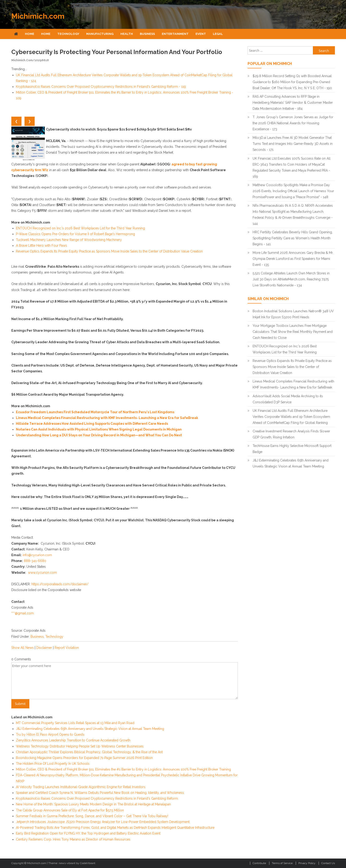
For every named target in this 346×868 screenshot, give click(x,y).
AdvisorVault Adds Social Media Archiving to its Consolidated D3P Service (288, 399)
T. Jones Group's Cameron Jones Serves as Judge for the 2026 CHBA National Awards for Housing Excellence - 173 (293, 123)
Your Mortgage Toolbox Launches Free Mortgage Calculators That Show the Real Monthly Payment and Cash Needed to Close (293, 332)
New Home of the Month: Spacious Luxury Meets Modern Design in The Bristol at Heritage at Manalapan (93, 804)
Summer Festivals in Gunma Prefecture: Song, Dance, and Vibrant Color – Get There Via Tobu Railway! (92, 816)
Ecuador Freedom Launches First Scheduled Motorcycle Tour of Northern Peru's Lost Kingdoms (95, 412)
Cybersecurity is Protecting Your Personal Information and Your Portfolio (117, 52)
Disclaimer (44, 648)
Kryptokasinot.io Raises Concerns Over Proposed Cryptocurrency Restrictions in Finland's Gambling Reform (97, 798)
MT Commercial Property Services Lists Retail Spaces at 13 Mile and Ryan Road (75, 723)
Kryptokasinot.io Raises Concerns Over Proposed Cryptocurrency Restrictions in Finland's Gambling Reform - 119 (101, 87)
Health (127, 34)
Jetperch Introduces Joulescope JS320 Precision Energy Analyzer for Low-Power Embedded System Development (103, 822)
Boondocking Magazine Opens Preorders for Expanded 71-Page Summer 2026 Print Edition (84, 758)
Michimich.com (38, 16)
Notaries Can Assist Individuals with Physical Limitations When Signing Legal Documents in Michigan (99, 429)
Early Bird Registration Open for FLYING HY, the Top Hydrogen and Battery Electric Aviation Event (88, 833)
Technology (68, 34)
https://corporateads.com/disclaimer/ (60, 584)
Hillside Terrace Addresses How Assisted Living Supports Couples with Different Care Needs (92, 424)
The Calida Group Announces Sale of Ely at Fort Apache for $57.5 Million (70, 810)
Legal (218, 34)
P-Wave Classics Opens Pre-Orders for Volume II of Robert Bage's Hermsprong (75, 234)
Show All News (23, 648)
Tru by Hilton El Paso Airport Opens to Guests (50, 734)
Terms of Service (282, 863)
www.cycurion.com (42, 573)
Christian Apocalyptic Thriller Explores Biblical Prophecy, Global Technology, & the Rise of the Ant (89, 752)
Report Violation (67, 648)
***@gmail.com (23, 613)
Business (147, 34)
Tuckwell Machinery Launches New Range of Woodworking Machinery (69, 240)
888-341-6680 (35, 561)
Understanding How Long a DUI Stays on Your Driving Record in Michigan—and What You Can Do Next (99, 435)
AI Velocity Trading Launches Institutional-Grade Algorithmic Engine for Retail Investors (81, 787)
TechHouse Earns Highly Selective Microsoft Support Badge (292, 449)
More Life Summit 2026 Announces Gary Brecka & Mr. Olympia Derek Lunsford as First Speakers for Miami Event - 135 (293, 259)
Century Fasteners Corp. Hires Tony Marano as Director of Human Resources (73, 839)
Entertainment (175, 34)
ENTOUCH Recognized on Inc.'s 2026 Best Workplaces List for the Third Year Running (80, 228)
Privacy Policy (307, 863)
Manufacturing (100, 34)
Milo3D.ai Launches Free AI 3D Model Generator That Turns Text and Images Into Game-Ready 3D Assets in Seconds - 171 (293, 144)
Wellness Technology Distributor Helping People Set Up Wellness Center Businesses (80, 746)
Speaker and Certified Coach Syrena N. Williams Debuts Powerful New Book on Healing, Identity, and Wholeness (100, 793)
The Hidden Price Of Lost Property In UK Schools (53, 764)
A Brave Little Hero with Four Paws (41, 246)
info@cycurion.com (37, 555)
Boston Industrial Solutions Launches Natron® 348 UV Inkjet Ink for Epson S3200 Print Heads (293, 314)
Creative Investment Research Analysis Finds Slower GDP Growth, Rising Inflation (291, 434)
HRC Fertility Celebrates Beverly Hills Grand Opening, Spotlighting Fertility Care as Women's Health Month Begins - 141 (293, 238)
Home (30, 34)
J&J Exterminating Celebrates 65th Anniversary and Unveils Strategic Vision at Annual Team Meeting (90, 729)
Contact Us (328, 863)
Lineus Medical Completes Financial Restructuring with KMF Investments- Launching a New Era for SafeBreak (107, 418)
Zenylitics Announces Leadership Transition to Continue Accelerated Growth (73, 740)
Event (201, 34)
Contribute (259, 863)
